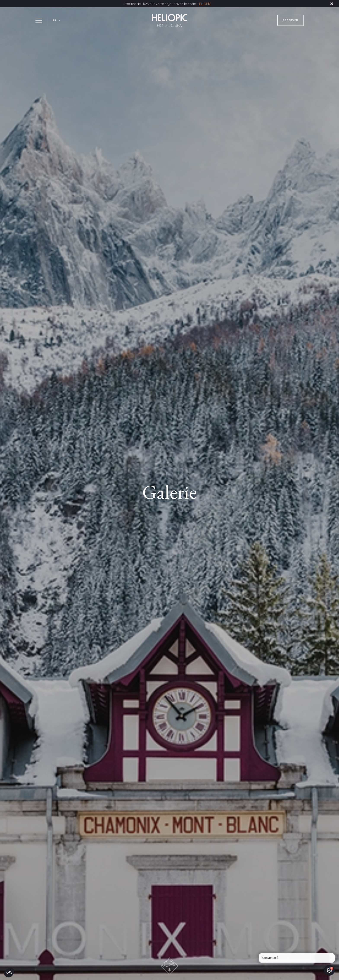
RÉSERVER (290, 20)
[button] (57, 20)
